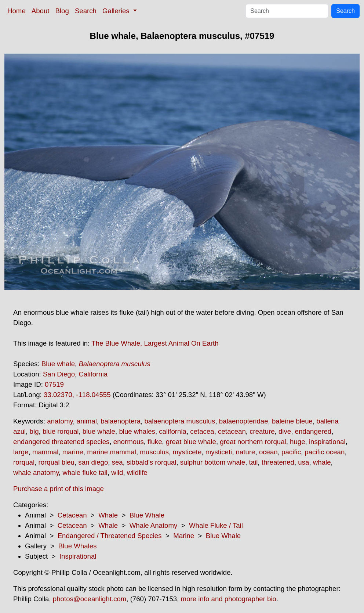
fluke (155, 442)
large (21, 452)
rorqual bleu (56, 462)
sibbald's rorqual (151, 462)
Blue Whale (147, 515)
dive (285, 431)
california (173, 431)
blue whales (137, 431)
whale (322, 462)
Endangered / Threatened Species (110, 536)
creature (262, 431)
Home (17, 11)
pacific (291, 452)
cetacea (202, 431)
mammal (45, 452)
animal (87, 421)
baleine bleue (292, 421)
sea (117, 462)
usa (303, 462)
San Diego (59, 374)
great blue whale (191, 442)
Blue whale (58, 364)
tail (254, 462)
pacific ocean (325, 452)
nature (246, 452)
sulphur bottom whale (213, 462)
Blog (62, 11)
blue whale (99, 431)
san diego (93, 462)
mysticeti (219, 452)
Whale (108, 515)
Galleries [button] (117, 11)
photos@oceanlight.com (90, 599)
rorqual (24, 462)
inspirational (327, 442)
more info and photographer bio (229, 599)
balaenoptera (121, 421)
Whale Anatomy (154, 525)
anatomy (60, 421)
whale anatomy (36, 473)
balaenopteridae (244, 421)
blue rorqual (61, 431)
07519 (54, 384)
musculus (154, 452)
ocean (268, 452)
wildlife (137, 473)
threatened (278, 462)
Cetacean (72, 515)
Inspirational (78, 556)
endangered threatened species (61, 442)
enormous (129, 442)
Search (86, 11)
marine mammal (112, 452)
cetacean (232, 431)
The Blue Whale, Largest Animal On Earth (155, 343)
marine (73, 452)
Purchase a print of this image (59, 489)
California (93, 374)
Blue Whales (78, 546)
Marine (184, 536)
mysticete (187, 452)
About (41, 11)
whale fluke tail (85, 473)
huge (298, 442)
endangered (313, 431)
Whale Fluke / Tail (216, 525)
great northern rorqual (253, 442)
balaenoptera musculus (180, 421)
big (34, 431)
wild (117, 473)
